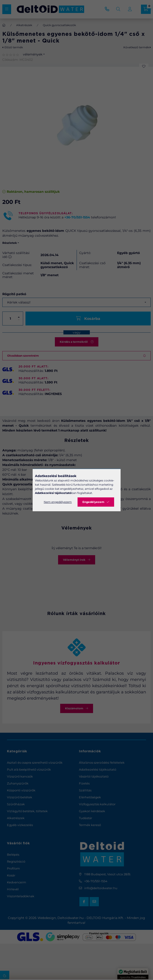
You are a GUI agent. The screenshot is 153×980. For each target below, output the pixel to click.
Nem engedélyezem (58, 502)
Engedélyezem (93, 502)
